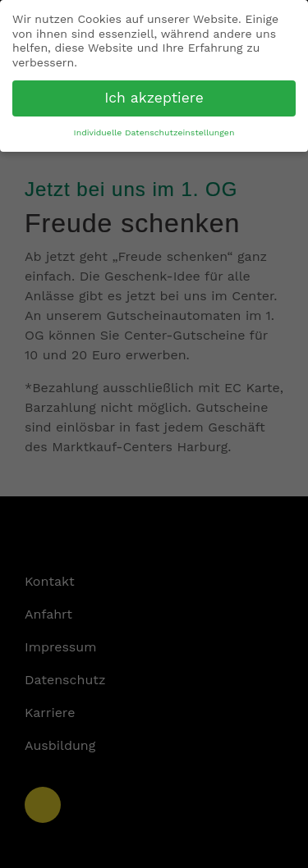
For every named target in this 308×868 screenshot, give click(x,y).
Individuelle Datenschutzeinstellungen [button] (154, 132)
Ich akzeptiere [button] (154, 98)
